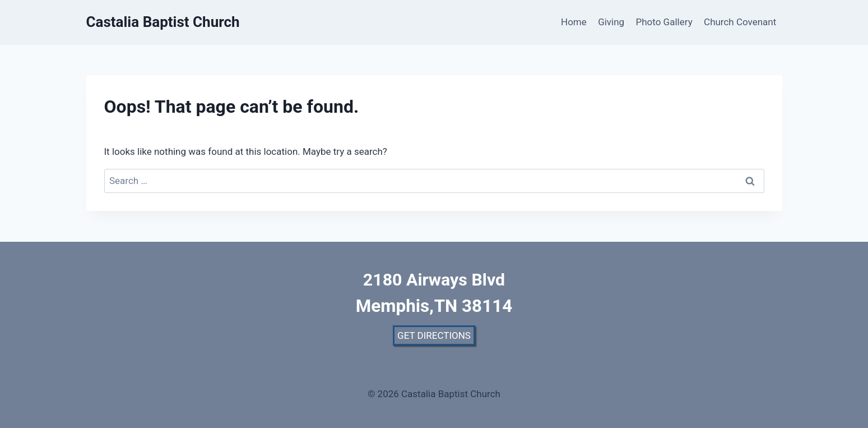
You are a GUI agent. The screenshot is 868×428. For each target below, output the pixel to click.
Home (574, 22)
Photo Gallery (664, 22)
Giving (611, 22)
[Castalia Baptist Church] (163, 22)
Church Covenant (740, 22)
